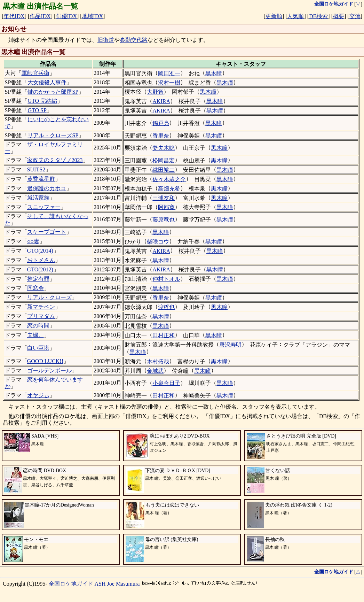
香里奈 (161, 136)
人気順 (295, 16)
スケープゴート (47, 232)
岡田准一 (169, 73)
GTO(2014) (40, 251)
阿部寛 (166, 207)
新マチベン (41, 307)
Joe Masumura (124, 584)
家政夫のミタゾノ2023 (55, 160)
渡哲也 (166, 307)
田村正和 (164, 335)
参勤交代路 (134, 40)
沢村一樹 (169, 83)
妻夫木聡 (164, 148)
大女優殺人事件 (47, 82)
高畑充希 (169, 189)
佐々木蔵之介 (169, 179)
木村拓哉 (158, 361)
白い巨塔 (38, 348)
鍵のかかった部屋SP (53, 92)
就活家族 (38, 198)
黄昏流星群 (41, 179)
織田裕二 (164, 170)
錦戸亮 (161, 123)
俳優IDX (66, 16)
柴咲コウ (158, 242)
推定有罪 (38, 279)
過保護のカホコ (47, 188)
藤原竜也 (164, 220)
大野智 (155, 92)
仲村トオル (166, 279)
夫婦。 (35, 335)
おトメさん (41, 260)
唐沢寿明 (230, 345)
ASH (100, 584)
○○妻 (33, 241)
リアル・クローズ (49, 297)
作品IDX (40, 16)
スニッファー (44, 207)
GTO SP (37, 110)
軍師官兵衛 (35, 73)
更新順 (274, 16)
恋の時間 (38, 326)
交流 (355, 16)
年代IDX (14, 16)
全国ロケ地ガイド (71, 584)
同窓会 (35, 288)
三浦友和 (164, 198)
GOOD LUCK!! (45, 361)
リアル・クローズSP (53, 135)
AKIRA (161, 101)
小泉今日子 (166, 383)
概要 (339, 16)
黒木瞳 (214, 73)
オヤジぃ (38, 395)
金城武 (155, 371)
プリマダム (41, 316)
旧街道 (106, 40)
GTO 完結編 (42, 101)
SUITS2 (36, 169)
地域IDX (93, 16)
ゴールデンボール (49, 371)
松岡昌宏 (164, 160)
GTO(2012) (40, 269)
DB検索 (318, 16)
